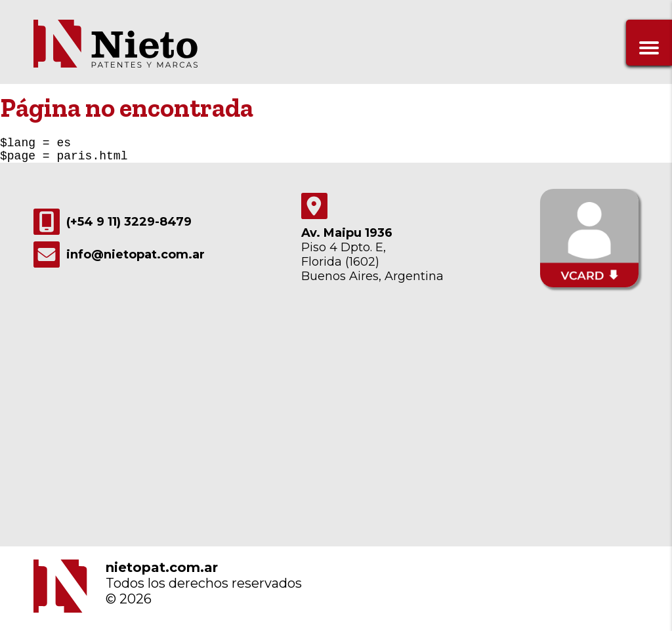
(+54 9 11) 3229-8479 (113, 227)
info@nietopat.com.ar (119, 260)
